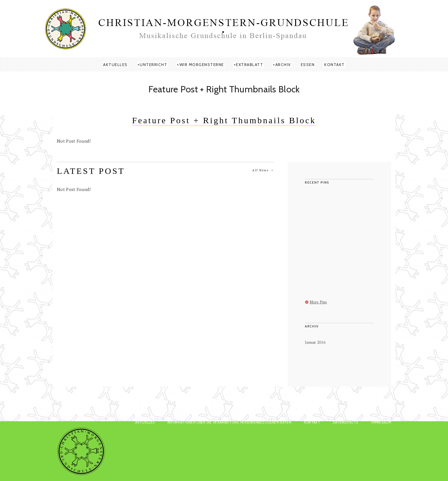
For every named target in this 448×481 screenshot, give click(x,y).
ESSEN (308, 65)
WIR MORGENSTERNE (202, 65)
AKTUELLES (115, 65)
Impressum (381, 422)
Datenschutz (346, 422)
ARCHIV (283, 65)
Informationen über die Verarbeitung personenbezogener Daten (229, 422)
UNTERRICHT (153, 65)
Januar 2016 (315, 342)
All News (263, 170)
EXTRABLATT (250, 65)
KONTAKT (335, 65)
